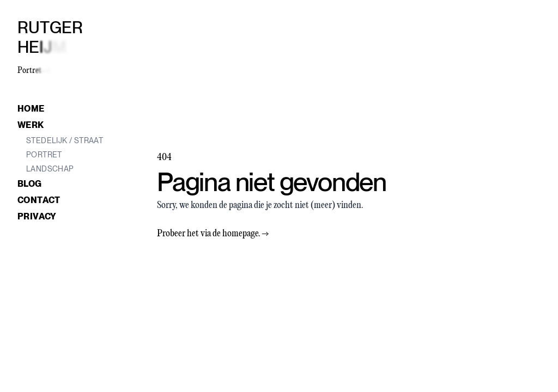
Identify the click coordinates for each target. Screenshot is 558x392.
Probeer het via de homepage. (213, 234)
